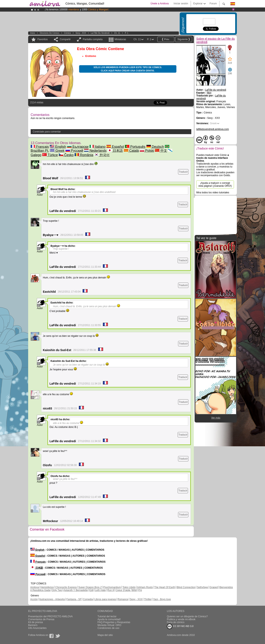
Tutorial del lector (107, 616)
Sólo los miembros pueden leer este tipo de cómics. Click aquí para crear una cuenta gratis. (128, 69)
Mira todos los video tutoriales (213, 193)
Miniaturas (120, 39)
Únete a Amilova (160, 4)
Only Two (57, 590)
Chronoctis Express (66, 587)
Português (135, 147)
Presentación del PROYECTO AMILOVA (50, 616)
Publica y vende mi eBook (181, 619)
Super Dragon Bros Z (90, 587)
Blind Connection (186, 587)
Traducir (183, 172)
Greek (57, 151)
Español (115, 147)
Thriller (148, 599)
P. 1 (127, 33)
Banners (33, 625)
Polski (147, 151)
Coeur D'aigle (123, 590)
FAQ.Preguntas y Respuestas (114, 622)
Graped (214, 587)
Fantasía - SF (74, 599)
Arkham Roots (145, 587)
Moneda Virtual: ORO (109, 625)
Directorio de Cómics (49, 33)
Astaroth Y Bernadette (76, 590)
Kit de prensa (36, 622)
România (84, 155)
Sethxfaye (202, 587)
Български (78, 147)
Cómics (68, 33)
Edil (92, 590)
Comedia (88, 599)
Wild (134, 590)
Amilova (35, 587)
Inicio (33, 33)
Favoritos (43, 39)
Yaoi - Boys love (162, 599)
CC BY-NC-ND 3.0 (180, 626)
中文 (161, 151)
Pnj (140, 590)
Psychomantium (112, 587)
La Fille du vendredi (100, 33)
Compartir (65, 39)
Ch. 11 (117, 33)
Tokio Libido (129, 587)
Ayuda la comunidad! (109, 619)
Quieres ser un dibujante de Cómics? (187, 616)
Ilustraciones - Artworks (52, 599)
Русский (74, 151)
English (58, 147)
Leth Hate (100, 590)
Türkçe (50, 155)
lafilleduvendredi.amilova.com (213, 129)
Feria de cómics (176, 622)
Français (40, 147)
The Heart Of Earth (165, 587)
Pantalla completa (93, 39)
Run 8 (111, 590)
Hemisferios (47, 587)
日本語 (115, 151)
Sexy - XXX (81, 33)
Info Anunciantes (37, 628)
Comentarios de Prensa (41, 619)
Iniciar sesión (181, 4)
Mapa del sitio (105, 635)
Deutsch (155, 147)
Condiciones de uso (108, 628)
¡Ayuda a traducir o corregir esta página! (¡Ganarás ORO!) (215, 184)
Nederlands (95, 151)
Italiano (98, 147)
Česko (66, 155)
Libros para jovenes (105, 599)
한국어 (102, 155)
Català (131, 151)
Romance (123, 599)
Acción (34, 599)
